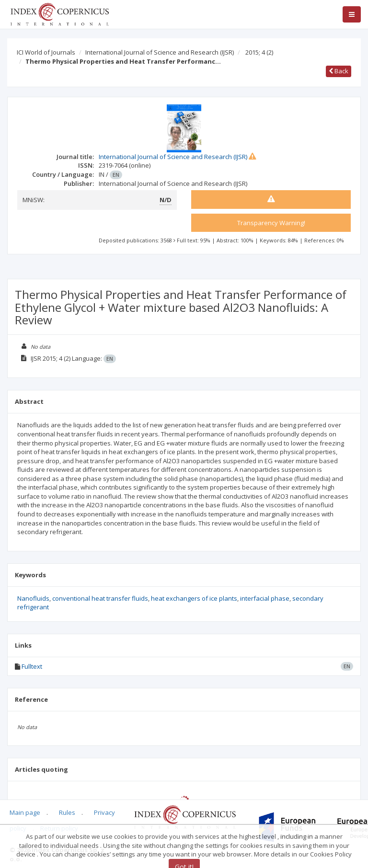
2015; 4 (259, 52)
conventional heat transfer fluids (100, 598)
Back (339, 71)
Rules (67, 812)
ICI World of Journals (46, 52)
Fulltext (32, 666)
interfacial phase (265, 598)
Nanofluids (33, 598)
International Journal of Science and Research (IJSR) (160, 52)
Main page (25, 812)
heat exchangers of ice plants (194, 598)
